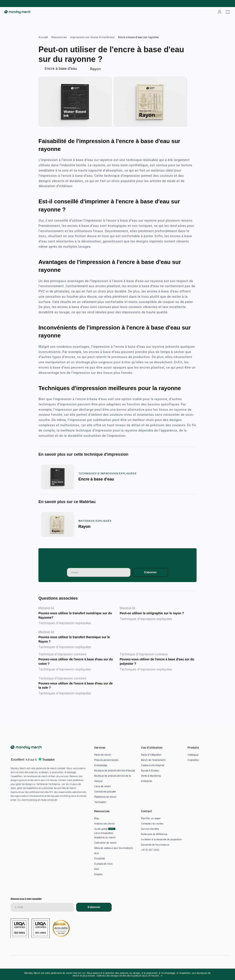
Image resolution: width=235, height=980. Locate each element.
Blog (97, 818)
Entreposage (101, 765)
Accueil (43, 37)
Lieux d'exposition (104, 833)
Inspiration (193, 760)
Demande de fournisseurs (155, 845)
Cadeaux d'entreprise (153, 765)
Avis (96, 853)
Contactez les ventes (152, 824)
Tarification (100, 802)
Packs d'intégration (151, 755)
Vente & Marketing (151, 776)
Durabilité (100, 858)
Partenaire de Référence (154, 834)
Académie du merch (105, 837)
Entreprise (146, 781)
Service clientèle (150, 829)
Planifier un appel (151, 818)
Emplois (98, 874)
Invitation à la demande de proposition (161, 839)
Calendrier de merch (105, 843)
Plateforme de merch (105, 797)
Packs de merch (103, 755)
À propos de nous (103, 864)
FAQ (97, 869)
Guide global (101, 829)
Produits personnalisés (106, 760)
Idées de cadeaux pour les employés (114, 848)
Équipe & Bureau (150, 770)
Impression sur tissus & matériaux (92, 37)
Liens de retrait (102, 786)
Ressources (59, 37)
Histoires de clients (104, 824)
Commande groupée (105, 792)
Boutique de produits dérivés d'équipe (115, 770)
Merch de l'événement (153, 760)
